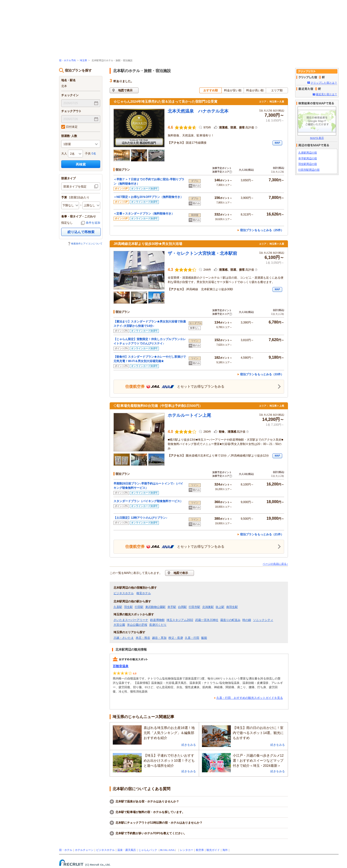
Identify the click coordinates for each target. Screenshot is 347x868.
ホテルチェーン (84, 850)
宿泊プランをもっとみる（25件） (262, 230)
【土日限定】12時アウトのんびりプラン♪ (140, 518)
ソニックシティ (263, 620)
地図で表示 (125, 90)
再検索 (81, 164)
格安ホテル (144, 593)
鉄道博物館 (157, 620)
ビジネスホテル (124, 593)
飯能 (204, 638)
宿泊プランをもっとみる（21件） (262, 534)
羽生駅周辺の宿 (308, 164)
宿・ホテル (66, 850)
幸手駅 (172, 607)
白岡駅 (182, 607)
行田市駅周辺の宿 (309, 170)
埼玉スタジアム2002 (180, 620)
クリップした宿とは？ (324, 83)
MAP (277, 143)
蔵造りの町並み (230, 620)
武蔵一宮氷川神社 (207, 620)
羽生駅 (128, 607)
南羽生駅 (232, 607)
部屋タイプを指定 (75, 187)
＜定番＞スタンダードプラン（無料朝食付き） (144, 214)
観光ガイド (213, 850)
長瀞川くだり (158, 625)
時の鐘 (247, 620)
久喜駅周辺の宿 (308, 153)
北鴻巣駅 (208, 607)
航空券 (200, 850)
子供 (88, 154)
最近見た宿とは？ (327, 94)
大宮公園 (119, 625)
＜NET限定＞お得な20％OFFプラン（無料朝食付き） (148, 197)
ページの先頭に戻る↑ (275, 564)
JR (161, 850)
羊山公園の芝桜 (137, 625)
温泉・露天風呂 (127, 850)
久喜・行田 (192, 638)
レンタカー (187, 850)
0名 (94, 154)
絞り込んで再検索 (81, 232)
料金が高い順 (255, 90)
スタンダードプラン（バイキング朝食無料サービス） (148, 501)
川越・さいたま (124, 638)
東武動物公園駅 (155, 607)
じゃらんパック (148, 850)
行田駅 (139, 607)
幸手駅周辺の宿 (308, 158)
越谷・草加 (159, 638)
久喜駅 (118, 607)
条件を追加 (93, 223)
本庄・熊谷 (143, 638)
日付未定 (69, 127)
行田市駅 (194, 607)
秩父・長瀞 (176, 638)
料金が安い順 (233, 90)
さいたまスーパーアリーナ (131, 620)
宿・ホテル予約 (67, 60)
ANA (172, 850)
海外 (225, 850)
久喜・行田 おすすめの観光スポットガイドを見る (250, 698)
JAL (166, 850)
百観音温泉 (121, 666)
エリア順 (277, 90)
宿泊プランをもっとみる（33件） (262, 374)
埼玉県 (83, 60)
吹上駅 (220, 607)
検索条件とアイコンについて (87, 244)
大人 (64, 154)
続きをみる (189, 745)
